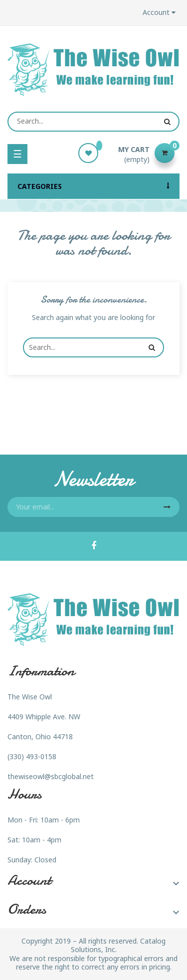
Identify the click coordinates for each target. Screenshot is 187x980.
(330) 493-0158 (32, 756)
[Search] (93, 122)
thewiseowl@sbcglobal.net (51, 776)
